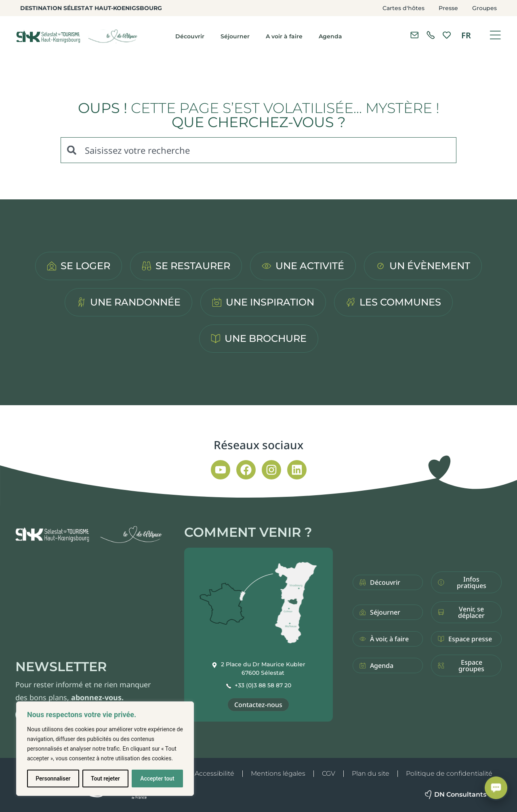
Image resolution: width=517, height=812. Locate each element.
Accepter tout (157, 779)
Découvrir (190, 36)
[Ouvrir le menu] (495, 35)
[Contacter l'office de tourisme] (414, 35)
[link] (431, 35)
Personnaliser (53, 779)
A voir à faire (284, 36)
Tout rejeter (105, 779)
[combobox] (258, 150)
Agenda (330, 36)
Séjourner (235, 36)
